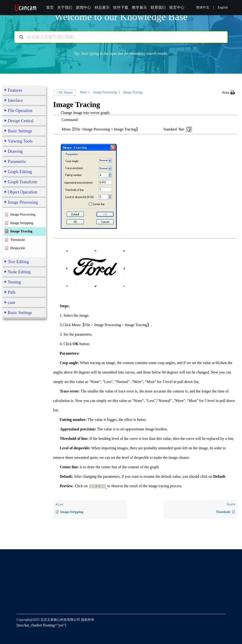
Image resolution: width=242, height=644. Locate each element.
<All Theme (65, 92)
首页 (50, 7)
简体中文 (203, 7)
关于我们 (65, 7)
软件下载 (121, 7)
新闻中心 (83, 7)
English (223, 7)
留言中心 (177, 7)
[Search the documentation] (21, 37)
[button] (229, 93)
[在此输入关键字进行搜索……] (121, 37)
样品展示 (102, 7)
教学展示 (139, 7)
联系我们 (158, 7)
